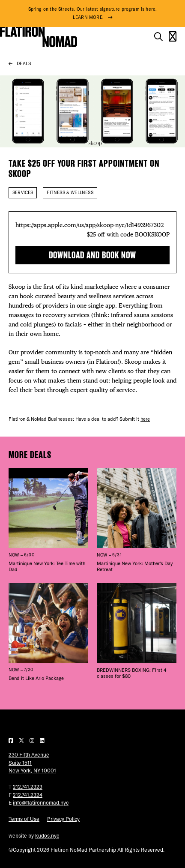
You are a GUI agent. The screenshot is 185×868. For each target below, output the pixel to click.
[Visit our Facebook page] (12, 741)
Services (23, 193)
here (145, 419)
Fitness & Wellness (70, 193)
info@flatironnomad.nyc (41, 803)
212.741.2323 (28, 787)
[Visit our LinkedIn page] (42, 741)
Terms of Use (24, 819)
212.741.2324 (28, 795)
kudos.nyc (47, 836)
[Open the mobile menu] (173, 37)
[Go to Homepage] (39, 37)
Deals (24, 64)
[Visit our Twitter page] (22, 741)
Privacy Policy (63, 819)
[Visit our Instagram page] (33, 741)
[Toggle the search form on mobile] (158, 37)
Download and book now (92, 255)
